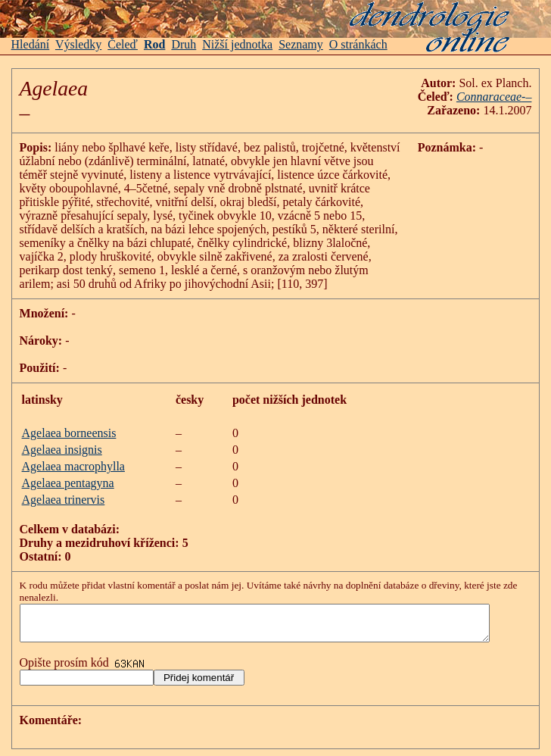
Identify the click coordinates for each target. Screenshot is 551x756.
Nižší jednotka (237, 44)
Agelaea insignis (62, 450)
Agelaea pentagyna (68, 483)
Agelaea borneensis (69, 433)
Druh (184, 44)
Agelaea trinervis (64, 500)
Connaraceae (503, 97)
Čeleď (123, 44)
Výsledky (78, 44)
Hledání (31, 44)
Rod (154, 44)
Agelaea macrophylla (73, 466)
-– (541, 97)
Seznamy (301, 44)
